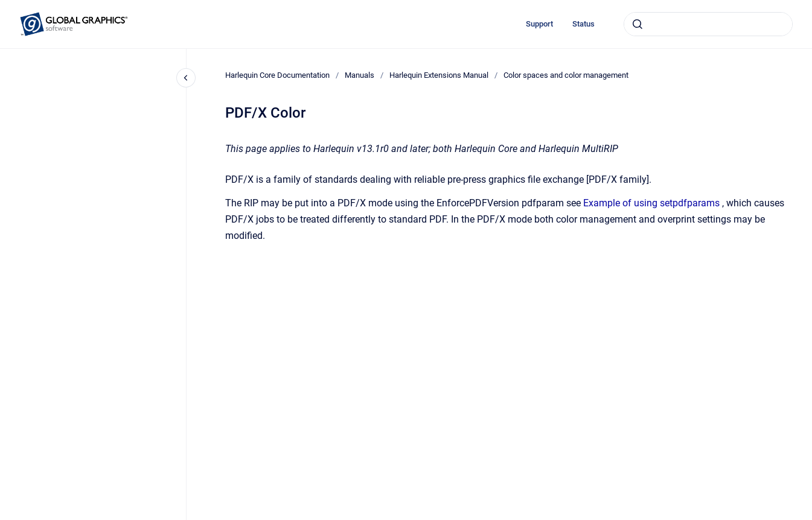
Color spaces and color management (566, 75)
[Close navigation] (186, 78)
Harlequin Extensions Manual (439, 75)
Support (539, 24)
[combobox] (708, 24)
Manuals (360, 75)
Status (583, 24)
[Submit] (638, 24)
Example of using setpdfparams (651, 203)
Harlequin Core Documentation (277, 75)
